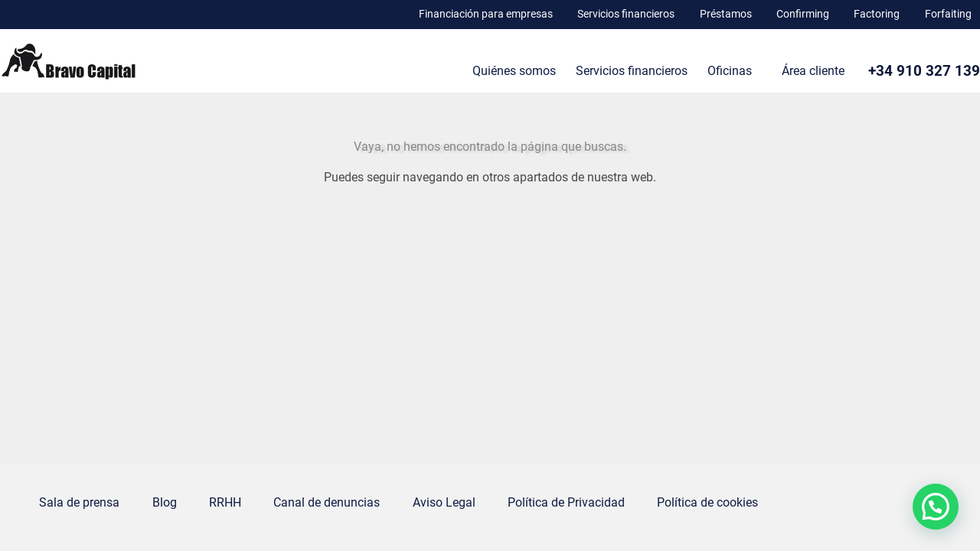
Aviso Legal (444, 502)
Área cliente (813, 71)
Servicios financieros (626, 14)
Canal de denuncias (327, 502)
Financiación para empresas (486, 14)
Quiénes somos (514, 71)
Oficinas (730, 71)
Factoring (877, 14)
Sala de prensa (79, 502)
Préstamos (726, 14)
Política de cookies (707, 502)
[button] (936, 507)
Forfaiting (948, 14)
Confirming (803, 14)
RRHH (225, 502)
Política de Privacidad (566, 502)
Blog (165, 502)
